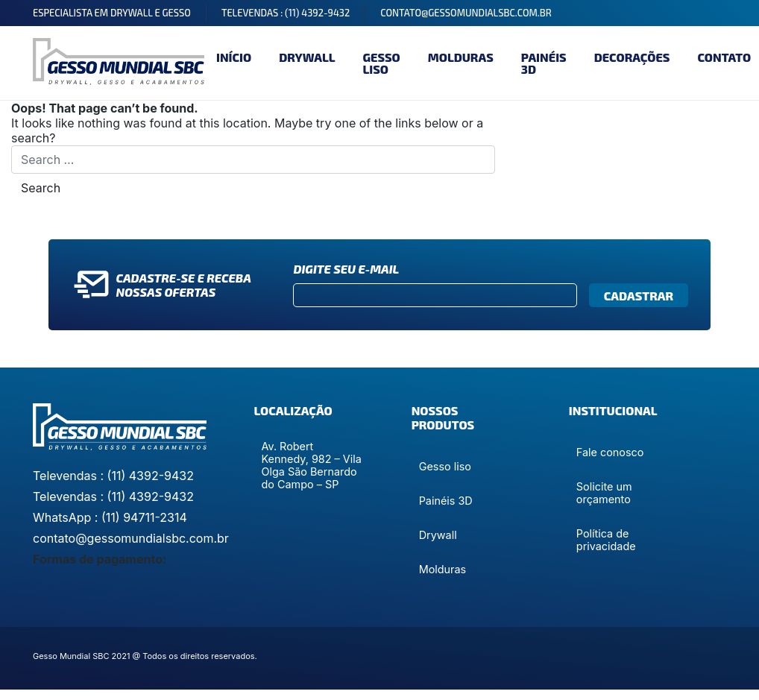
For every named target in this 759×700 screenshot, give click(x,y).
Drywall (307, 57)
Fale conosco (610, 452)
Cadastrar (639, 296)
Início (234, 57)
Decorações (632, 57)
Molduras (461, 57)
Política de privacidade (606, 540)
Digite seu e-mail (346, 269)
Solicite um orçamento (604, 493)
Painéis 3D (544, 63)
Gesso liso (381, 63)
